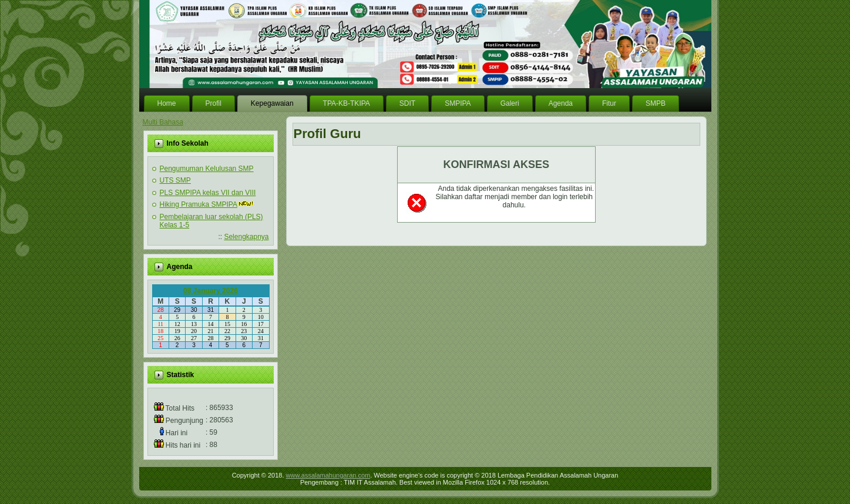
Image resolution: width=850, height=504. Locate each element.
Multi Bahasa (163, 122)
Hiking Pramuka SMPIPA (199, 204)
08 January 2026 (211, 291)
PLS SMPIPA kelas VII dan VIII (208, 193)
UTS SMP (175, 180)
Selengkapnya (246, 237)
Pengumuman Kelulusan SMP (207, 169)
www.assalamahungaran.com (328, 475)
